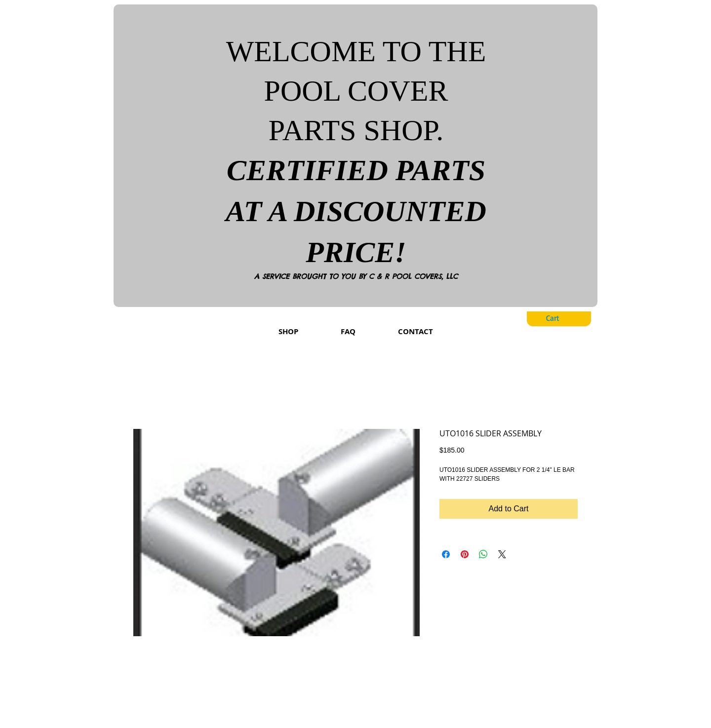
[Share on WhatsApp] (483, 554)
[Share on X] (502, 554)
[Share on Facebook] (446, 554)
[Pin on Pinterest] (465, 554)
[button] (560, 318)
